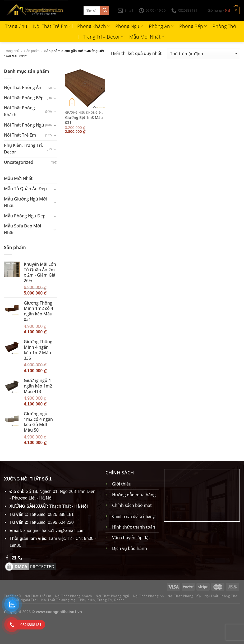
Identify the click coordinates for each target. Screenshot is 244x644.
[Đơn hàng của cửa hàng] (203, 54)
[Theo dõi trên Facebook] (7, 558)
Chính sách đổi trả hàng (133, 516)
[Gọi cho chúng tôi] (20, 558)
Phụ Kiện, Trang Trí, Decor (23, 149)
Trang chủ (12, 51)
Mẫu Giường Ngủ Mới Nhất (25, 202)
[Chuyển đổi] (55, 88)
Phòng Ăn (161, 26)
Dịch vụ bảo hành (130, 548)
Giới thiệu (122, 484)
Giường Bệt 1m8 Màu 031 (84, 120)
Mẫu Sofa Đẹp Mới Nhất (22, 229)
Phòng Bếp (193, 26)
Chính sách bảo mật (132, 505)
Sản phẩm (32, 51)
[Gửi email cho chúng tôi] (14, 558)
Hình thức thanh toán (134, 527)
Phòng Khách (93, 26)
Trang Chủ (16, 26)
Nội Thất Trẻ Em (52, 26)
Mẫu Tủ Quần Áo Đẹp (25, 189)
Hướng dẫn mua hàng (134, 495)
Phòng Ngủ (129, 26)
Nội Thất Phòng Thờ (221, 596)
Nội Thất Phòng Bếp (24, 98)
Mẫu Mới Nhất (147, 37)
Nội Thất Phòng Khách (19, 111)
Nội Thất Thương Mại (59, 600)
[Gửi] (105, 11)
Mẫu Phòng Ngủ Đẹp (25, 216)
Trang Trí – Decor (103, 37)
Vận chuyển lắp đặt (131, 538)
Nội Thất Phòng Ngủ (24, 125)
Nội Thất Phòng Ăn (23, 87)
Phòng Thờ (224, 26)
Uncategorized (19, 162)
